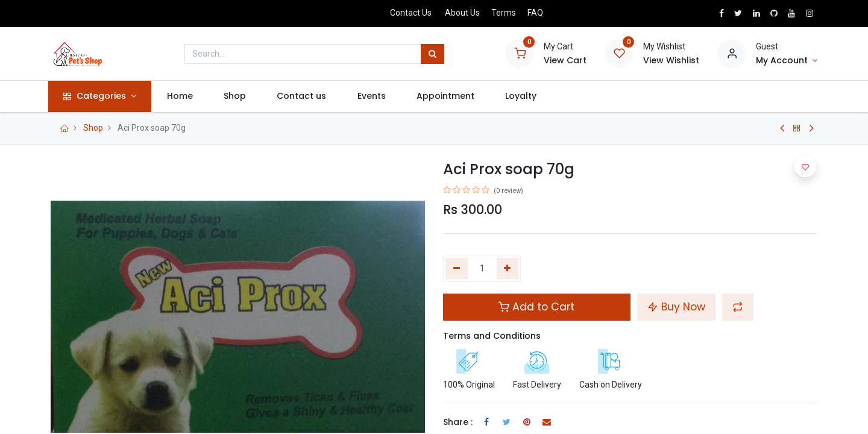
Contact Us (411, 13)
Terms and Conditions (492, 336)
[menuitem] (183, 96)
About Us (462, 13)
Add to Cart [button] (536, 307)
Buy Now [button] (676, 307)
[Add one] (508, 269)
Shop (93, 128)
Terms (504, 13)
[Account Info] (787, 61)
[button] (738, 307)
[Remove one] (457, 269)
